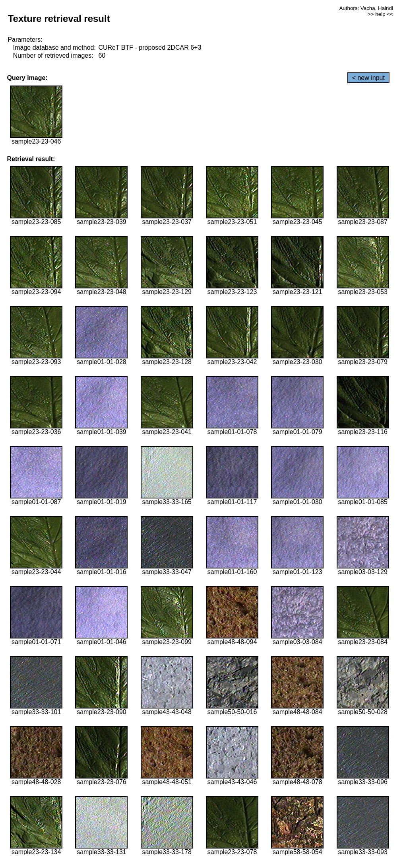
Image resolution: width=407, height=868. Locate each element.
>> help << (380, 14)
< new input (368, 78)
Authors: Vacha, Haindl (366, 8)
